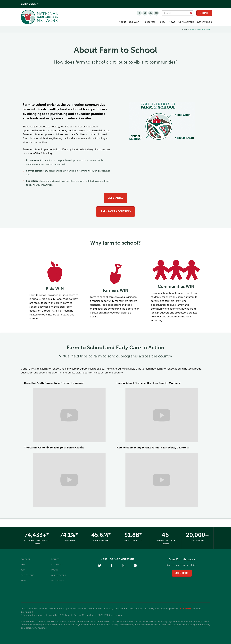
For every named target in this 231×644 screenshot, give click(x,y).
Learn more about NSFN (115, 211)
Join (23, 570)
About (24, 565)
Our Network (186, 22)
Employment (27, 575)
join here (182, 573)
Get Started (115, 198)
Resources (149, 22)
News (23, 580)
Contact (25, 559)
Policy (55, 570)
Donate (204, 13)
